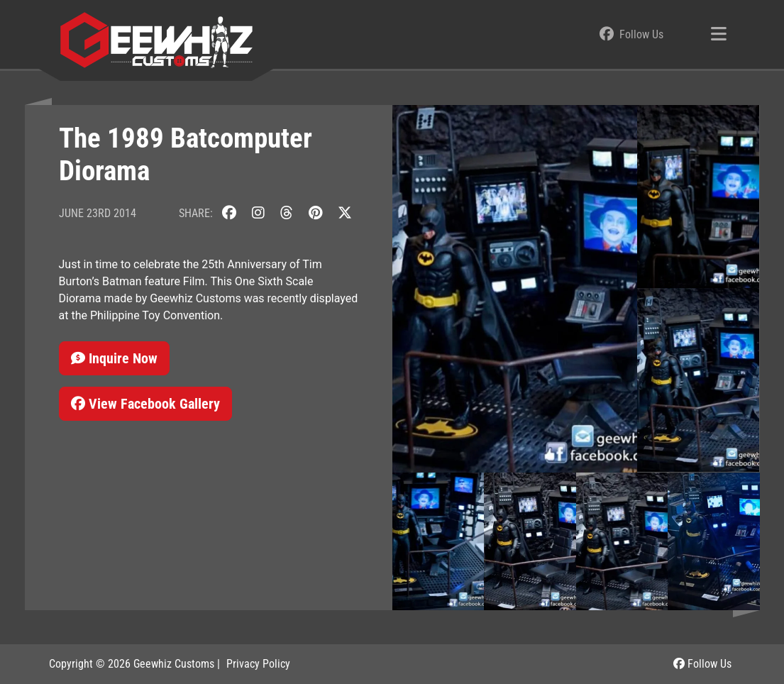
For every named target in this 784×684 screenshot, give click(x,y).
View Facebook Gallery (145, 404)
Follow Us (702, 664)
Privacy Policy (258, 664)
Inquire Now (114, 358)
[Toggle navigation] (719, 35)
